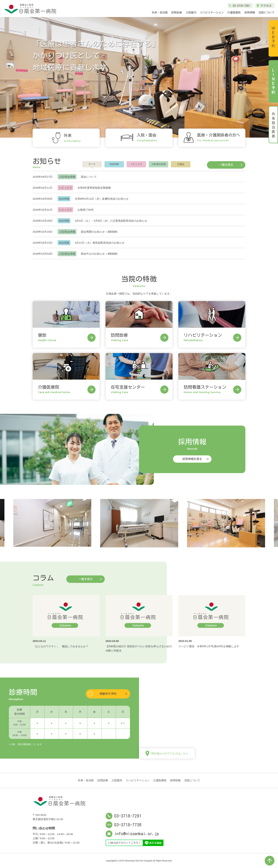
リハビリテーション (212, 13)
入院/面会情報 (159, 164)
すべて (92, 164)
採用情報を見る (192, 459)
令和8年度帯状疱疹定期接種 (94, 188)
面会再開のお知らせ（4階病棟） (100, 232)
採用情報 (250, 13)
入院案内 (191, 13)
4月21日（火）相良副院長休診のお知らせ (100, 243)
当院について (266, 13)
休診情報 (114, 164)
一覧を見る (226, 165)
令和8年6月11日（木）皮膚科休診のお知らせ (102, 199)
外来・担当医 (160, 13)
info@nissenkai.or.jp (132, 834)
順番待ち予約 (108, 694)
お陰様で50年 (86, 210)
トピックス (136, 164)
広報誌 (181, 164)
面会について (89, 177)
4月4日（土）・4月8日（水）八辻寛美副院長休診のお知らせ (111, 221)
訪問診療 (177, 13)
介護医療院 (234, 13)
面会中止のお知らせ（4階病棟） (100, 254)
